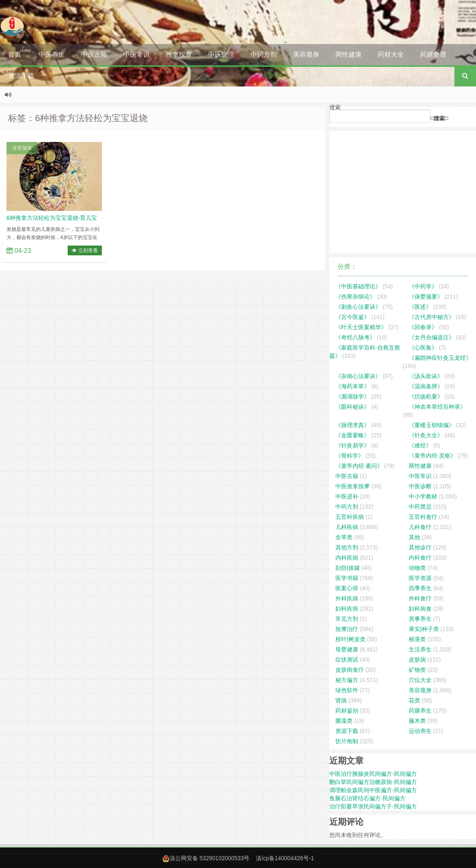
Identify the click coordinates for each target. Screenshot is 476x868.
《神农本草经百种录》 (437, 407)
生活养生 (420, 649)
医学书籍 (347, 578)
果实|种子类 (424, 629)
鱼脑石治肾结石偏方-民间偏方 (367, 798)
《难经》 (420, 445)
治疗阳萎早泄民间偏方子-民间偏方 (373, 806)
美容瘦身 (306, 54)
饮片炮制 (347, 741)
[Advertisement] (403, 192)
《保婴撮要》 (426, 297)
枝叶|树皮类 (350, 639)
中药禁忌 (420, 507)
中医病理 (221, 54)
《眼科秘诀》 (353, 407)
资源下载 (21, 76)
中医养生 (52, 54)
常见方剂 (347, 619)
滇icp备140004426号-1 (285, 858)
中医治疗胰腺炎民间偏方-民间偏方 (373, 774)
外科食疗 (420, 598)
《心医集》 (423, 348)
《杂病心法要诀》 (358, 376)
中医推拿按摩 (353, 486)
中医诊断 (420, 486)
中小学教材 (423, 496)
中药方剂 (264, 54)
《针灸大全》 (426, 435)
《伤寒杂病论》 (355, 297)
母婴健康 (22, 148)
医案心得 (347, 588)
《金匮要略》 (353, 435)
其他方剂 (347, 547)
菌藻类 (344, 721)
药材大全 (391, 54)
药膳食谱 (433, 54)
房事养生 (420, 619)
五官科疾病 (350, 517)
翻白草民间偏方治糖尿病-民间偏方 (373, 782)
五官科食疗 (423, 517)
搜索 (335, 107)
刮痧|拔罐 (348, 568)
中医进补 (347, 496)
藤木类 (417, 721)
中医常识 (137, 54)
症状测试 (347, 660)
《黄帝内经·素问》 (359, 466)
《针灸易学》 (353, 445)
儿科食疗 (420, 527)
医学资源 (420, 578)
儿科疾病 (347, 527)
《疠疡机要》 (426, 396)
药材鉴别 (347, 711)
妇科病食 (420, 609)
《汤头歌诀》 (426, 376)
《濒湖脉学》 (353, 396)
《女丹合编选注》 (432, 337)
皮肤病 (417, 660)
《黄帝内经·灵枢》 (432, 456)
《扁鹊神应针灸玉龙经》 (440, 358)
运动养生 (420, 731)
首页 (15, 54)
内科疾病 (347, 558)
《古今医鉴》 (353, 317)
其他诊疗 (420, 547)
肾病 (341, 700)
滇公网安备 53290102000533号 (210, 858)
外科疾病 (347, 598)
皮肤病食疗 (350, 670)
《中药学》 (423, 286)
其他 (414, 537)
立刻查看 (85, 250)
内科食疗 (420, 558)
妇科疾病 (347, 609)
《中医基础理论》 (358, 286)
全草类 (344, 537)
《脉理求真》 (353, 425)
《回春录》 (423, 327)
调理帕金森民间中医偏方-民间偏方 (373, 790)
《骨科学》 (350, 456)
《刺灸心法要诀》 (358, 307)
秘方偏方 (347, 680)
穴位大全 (420, 680)
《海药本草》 (353, 386)
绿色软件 (347, 690)
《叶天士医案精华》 (361, 327)
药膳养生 (420, 711)
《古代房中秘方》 (432, 317)
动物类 (417, 568)
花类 (414, 700)
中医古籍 (94, 54)
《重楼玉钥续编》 (432, 425)
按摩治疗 (347, 629)
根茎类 (417, 639)
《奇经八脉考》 (355, 337)
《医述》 (420, 307)
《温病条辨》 (426, 386)
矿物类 (417, 670)
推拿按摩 (179, 54)
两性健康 (348, 54)
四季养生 (420, 588)
